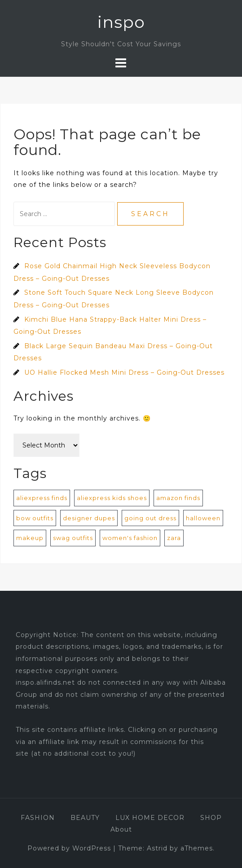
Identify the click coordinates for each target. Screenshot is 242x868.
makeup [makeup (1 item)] (30, 538)
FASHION (38, 818)
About (121, 829)
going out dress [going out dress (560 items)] (150, 518)
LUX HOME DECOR (150, 818)
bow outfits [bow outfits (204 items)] (35, 518)
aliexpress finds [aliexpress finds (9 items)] (42, 498)
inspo (121, 22)
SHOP (211, 818)
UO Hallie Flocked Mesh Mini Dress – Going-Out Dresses (124, 372)
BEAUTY (85, 818)
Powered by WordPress (69, 848)
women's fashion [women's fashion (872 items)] (130, 538)
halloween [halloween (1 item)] (203, 518)
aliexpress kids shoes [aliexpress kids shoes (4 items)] (112, 498)
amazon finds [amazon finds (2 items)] (178, 498)
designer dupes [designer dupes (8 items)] (89, 518)
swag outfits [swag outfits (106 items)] (73, 538)
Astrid (157, 848)
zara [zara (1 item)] (174, 538)
